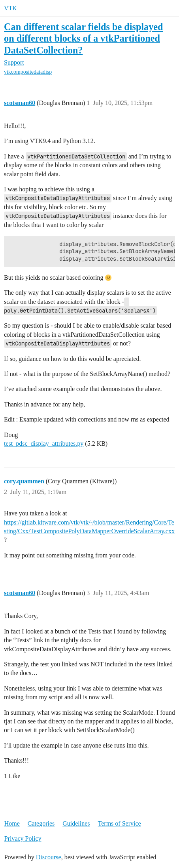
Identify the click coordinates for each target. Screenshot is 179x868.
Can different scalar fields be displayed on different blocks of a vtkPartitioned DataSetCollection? (84, 38)
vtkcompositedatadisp (28, 72)
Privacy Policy (23, 838)
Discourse (49, 857)
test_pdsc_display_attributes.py (44, 444)
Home (12, 823)
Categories (41, 823)
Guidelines (76, 823)
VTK (10, 8)
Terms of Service (120, 823)
